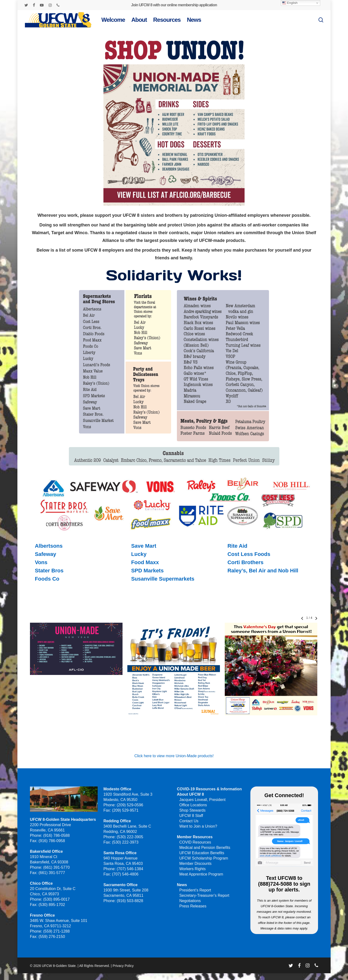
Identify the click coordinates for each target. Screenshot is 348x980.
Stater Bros (49, 571)
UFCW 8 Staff (191, 816)
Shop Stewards (192, 810)
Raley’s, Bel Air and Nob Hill (263, 571)
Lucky (139, 554)
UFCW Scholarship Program (204, 858)
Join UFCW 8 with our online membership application (174, 5)
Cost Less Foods (249, 554)
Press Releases (193, 906)
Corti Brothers (245, 562)
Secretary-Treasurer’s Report (204, 895)
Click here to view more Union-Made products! (174, 756)
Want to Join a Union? (198, 826)
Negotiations (190, 901)
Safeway (45, 554)
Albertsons (49, 546)
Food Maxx (145, 562)
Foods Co (47, 579)
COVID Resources (195, 842)
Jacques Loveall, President (202, 800)
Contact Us (189, 821)
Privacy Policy (123, 966)
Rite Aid (237, 546)
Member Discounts (195, 864)
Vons (41, 562)
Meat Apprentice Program (201, 874)
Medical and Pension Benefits (205, 848)
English (290, 3)
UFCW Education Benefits (202, 853)
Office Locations (193, 805)
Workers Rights (192, 869)
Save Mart (144, 546)
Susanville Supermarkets (163, 579)
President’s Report (195, 890)
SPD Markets (148, 571)
